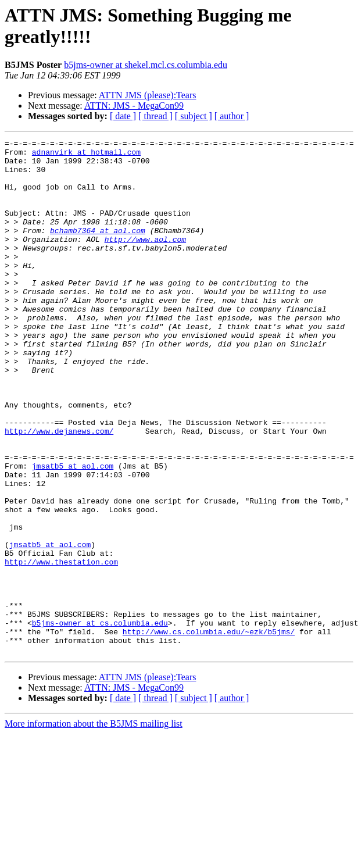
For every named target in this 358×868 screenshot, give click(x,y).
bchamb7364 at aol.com (98, 249)
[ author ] (232, 116)
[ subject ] (194, 116)
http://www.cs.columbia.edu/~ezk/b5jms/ (209, 731)
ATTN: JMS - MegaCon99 (134, 106)
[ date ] (123, 116)
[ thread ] (155, 116)
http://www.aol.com (145, 260)
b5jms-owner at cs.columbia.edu (100, 720)
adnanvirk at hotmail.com (86, 155)
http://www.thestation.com (61, 647)
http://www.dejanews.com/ (59, 490)
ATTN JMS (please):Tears (148, 95)
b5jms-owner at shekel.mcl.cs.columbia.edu (146, 65)
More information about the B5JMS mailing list (94, 826)
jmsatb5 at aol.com (73, 532)
